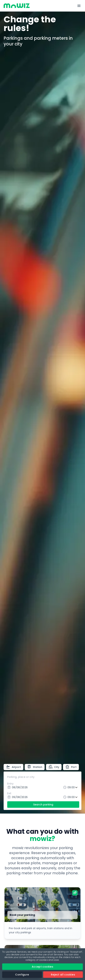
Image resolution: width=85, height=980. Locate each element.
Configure (22, 975)
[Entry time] (73, 787)
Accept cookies (42, 967)
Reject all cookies (63, 975)
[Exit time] (73, 797)
